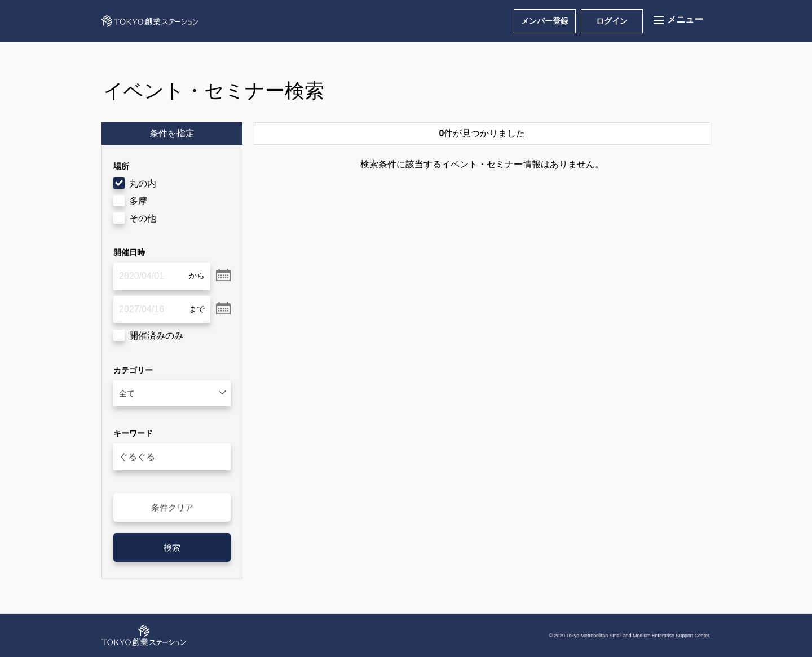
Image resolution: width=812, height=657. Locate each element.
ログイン (612, 21)
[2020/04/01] (162, 276)
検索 (172, 547)
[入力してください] (172, 457)
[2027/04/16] (162, 309)
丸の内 (143, 183)
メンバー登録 (545, 21)
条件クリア (172, 507)
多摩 (138, 201)
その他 (143, 218)
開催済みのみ (156, 336)
